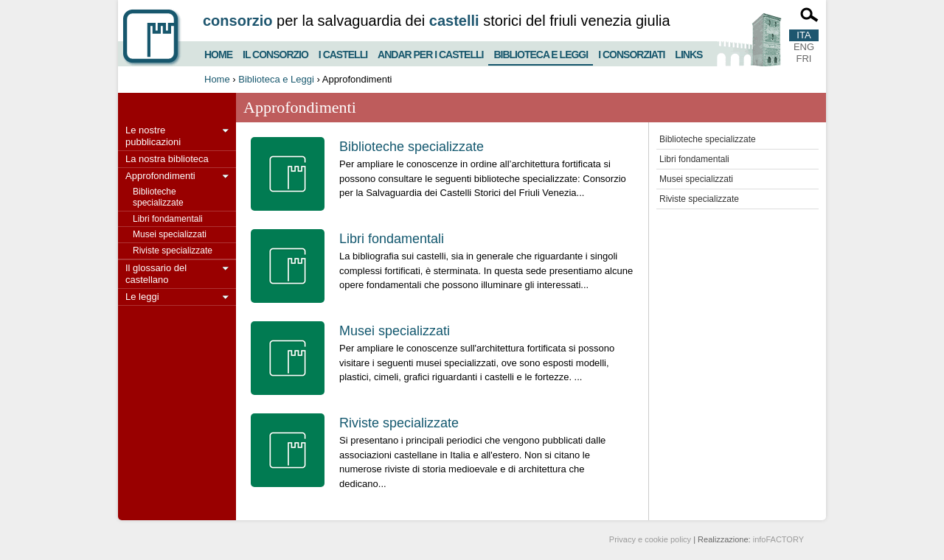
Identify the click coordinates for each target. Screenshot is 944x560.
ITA (804, 35)
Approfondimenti (160, 176)
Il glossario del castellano (156, 274)
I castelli (343, 53)
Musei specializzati (170, 234)
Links (688, 53)
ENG (804, 47)
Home (218, 53)
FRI (804, 59)
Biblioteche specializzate (158, 197)
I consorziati (631, 53)
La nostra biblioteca (167, 159)
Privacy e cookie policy (650, 539)
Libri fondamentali (168, 219)
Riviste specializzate (173, 251)
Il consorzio (275, 53)
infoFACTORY (778, 539)
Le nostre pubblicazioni (153, 136)
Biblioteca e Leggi (541, 52)
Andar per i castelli (430, 53)
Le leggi (142, 297)
